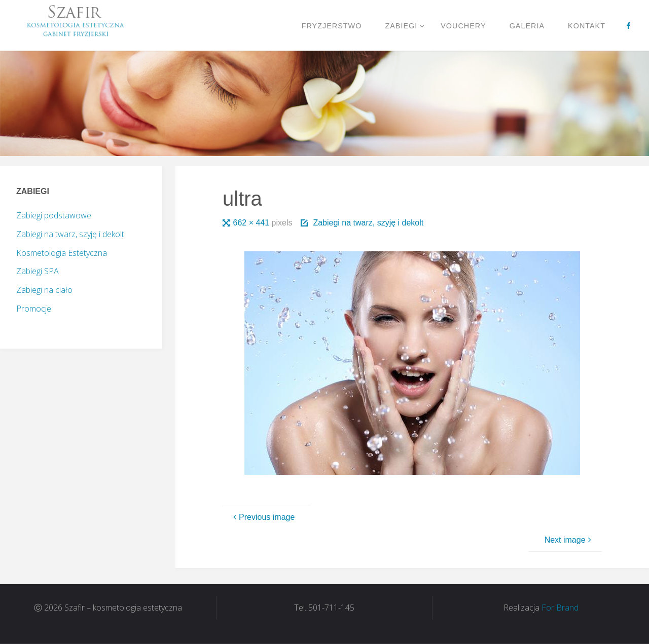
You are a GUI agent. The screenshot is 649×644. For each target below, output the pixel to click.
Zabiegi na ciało (44, 290)
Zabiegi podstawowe (54, 215)
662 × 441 (253, 223)
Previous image (263, 517)
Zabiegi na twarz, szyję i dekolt (368, 223)
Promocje (34, 309)
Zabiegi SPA (38, 271)
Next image (569, 540)
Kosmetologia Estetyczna (62, 253)
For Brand (560, 608)
